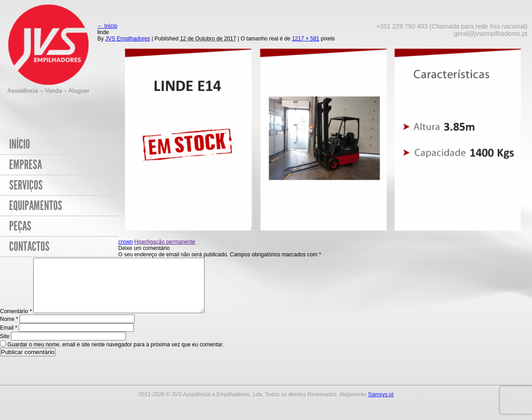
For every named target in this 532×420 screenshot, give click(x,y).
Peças (20, 226)
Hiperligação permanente (165, 242)
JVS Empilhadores (128, 39)
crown (125, 242)
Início (20, 144)
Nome (9, 330)
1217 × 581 (306, 39)
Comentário (16, 322)
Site (5, 347)
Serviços (26, 185)
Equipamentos (36, 206)
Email (9, 339)
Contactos (29, 247)
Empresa (25, 165)
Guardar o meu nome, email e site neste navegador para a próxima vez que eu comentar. (115, 355)
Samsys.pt (381, 405)
